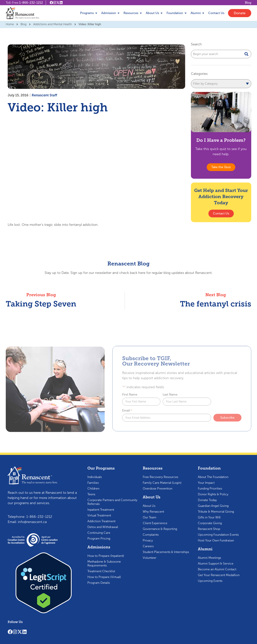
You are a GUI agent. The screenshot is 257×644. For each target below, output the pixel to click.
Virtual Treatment (99, 515)
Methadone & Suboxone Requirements (104, 563)
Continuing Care (99, 533)
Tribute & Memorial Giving (216, 512)
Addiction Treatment (101, 521)
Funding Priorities (210, 488)
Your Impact (206, 483)
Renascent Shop (209, 529)
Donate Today (207, 500)
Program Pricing (99, 538)
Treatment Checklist (101, 571)
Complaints (151, 535)
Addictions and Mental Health (53, 24)
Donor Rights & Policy (213, 494)
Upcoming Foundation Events (218, 535)
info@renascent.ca (32, 522)
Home (10, 24)
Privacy (148, 540)
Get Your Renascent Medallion (219, 575)
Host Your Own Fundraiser (216, 540)
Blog (24, 24)
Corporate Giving (210, 523)
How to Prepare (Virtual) (104, 577)
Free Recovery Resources (160, 477)
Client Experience (155, 523)
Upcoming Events (210, 581)
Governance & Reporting (160, 529)
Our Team (150, 517)
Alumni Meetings (209, 558)
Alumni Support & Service (216, 563)
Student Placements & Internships (166, 552)
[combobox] (221, 54)
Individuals (95, 477)
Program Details (99, 583)
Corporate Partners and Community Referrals (112, 502)
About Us (149, 506)
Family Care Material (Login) (162, 483)
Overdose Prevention (158, 488)
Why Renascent (153, 512)
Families (93, 483)
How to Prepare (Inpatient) (106, 556)
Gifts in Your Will (209, 517)
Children (93, 488)
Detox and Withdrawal (103, 527)
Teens (91, 494)
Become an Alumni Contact (217, 569)
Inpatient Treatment (101, 510)
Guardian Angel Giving (213, 506)
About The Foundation (213, 477)
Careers (148, 546)
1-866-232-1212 (31, 3)
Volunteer (150, 558)
